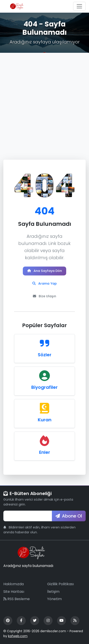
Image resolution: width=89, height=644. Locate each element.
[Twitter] (35, 621)
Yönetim (54, 599)
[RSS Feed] (75, 621)
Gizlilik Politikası (60, 584)
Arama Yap (45, 283)
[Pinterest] (8, 621)
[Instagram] (48, 621)
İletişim (53, 592)
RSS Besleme (17, 599)
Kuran (45, 420)
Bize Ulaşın (44, 296)
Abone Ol (69, 516)
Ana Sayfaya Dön (45, 271)
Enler (45, 452)
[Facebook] (21, 621)
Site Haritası (14, 592)
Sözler (45, 355)
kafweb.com (18, 636)
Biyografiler (44, 387)
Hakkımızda (14, 584)
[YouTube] (61, 621)
